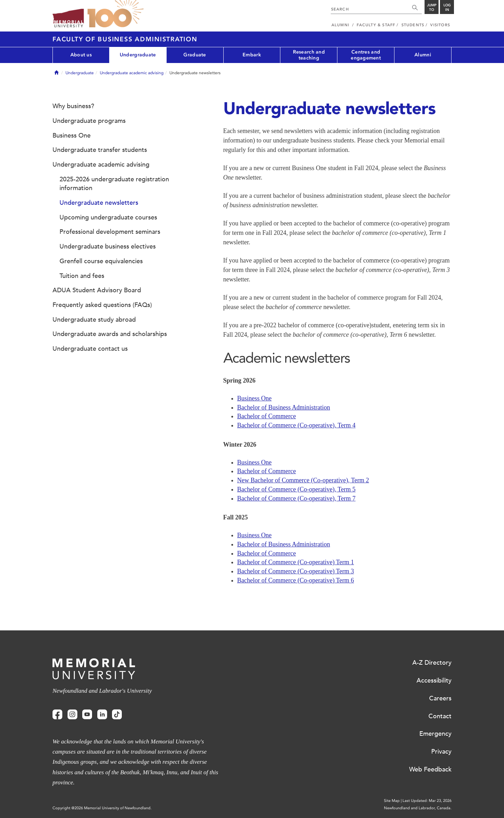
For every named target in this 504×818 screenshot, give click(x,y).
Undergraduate (138, 55)
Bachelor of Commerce (267, 416)
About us (81, 55)
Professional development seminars (110, 232)
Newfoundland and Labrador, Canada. (418, 808)
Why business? (73, 106)
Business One (255, 398)
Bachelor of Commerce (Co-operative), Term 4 (296, 425)
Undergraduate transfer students (100, 150)
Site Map (392, 801)
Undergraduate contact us (90, 349)
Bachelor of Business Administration (284, 407)
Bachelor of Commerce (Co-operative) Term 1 (296, 562)
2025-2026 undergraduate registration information (114, 184)
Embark (252, 55)
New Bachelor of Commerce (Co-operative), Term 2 (303, 480)
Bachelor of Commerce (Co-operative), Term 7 (296, 498)
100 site (115, 14)
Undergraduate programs (89, 121)
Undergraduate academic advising (132, 73)
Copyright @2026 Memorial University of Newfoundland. (102, 808)
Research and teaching (309, 55)
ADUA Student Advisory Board (97, 290)
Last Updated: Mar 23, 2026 (427, 801)
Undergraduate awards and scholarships (110, 334)
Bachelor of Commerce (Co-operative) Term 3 (296, 571)
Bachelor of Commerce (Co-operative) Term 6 (296, 580)
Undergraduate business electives (108, 246)
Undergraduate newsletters (99, 203)
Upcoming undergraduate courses (108, 217)
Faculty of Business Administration (125, 39)
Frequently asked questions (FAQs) (102, 305)
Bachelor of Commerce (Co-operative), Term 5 (296, 489)
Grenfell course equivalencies (101, 261)
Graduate (195, 55)
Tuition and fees (82, 276)
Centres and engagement (366, 55)
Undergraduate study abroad (94, 320)
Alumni (423, 55)
